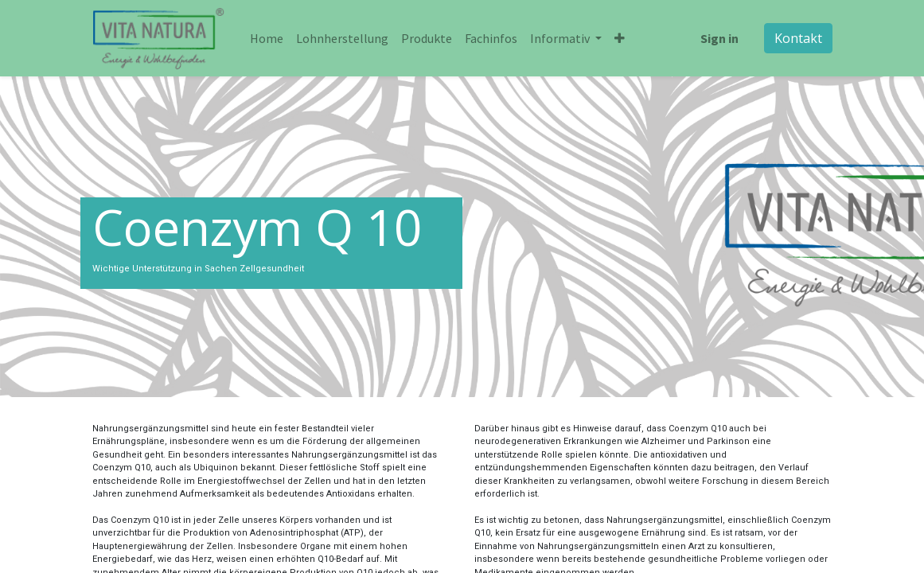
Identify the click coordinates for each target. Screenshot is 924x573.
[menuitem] (267, 38)
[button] (620, 38)
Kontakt (798, 38)
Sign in (719, 38)
